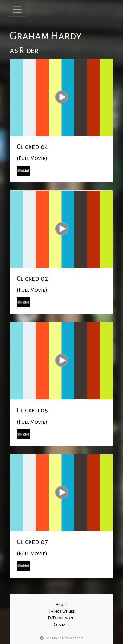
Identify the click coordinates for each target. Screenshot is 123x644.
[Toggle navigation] (17, 10)
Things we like (62, 611)
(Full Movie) (32, 158)
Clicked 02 (32, 278)
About (62, 605)
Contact (62, 625)
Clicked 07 (32, 542)
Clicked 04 (32, 147)
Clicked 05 (32, 410)
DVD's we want (61, 618)
